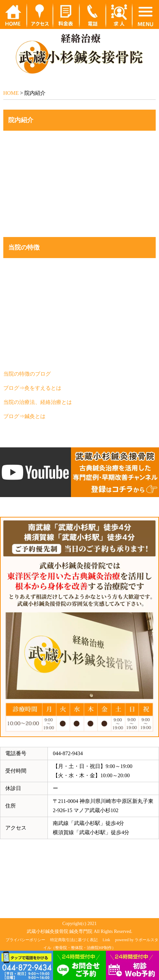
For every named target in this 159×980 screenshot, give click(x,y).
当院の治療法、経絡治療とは (38, 402)
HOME (11, 93)
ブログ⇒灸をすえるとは (32, 388)
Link (106, 940)
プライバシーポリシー (25, 940)
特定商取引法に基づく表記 (74, 940)
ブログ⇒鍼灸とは (24, 416)
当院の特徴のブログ (27, 374)
